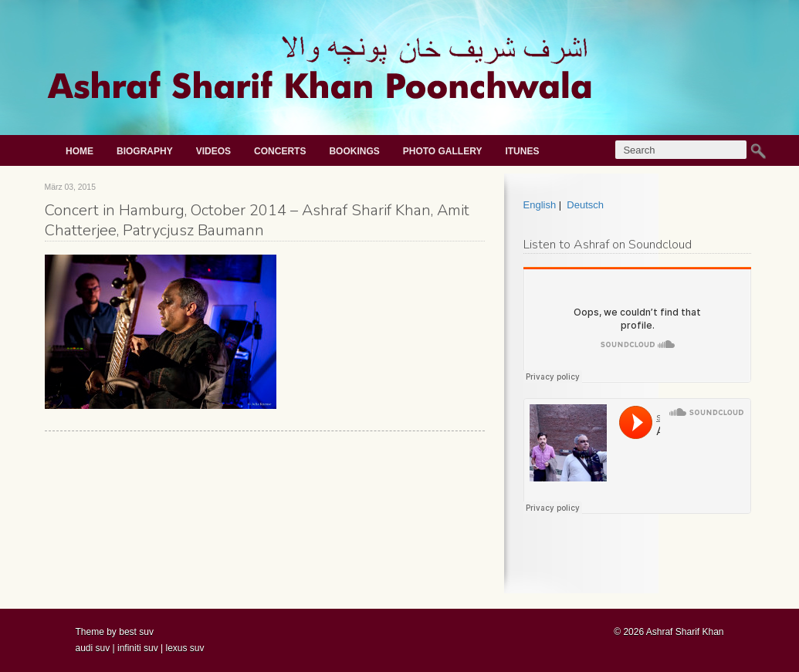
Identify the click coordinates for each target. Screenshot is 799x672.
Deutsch (585, 205)
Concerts (280, 151)
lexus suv (185, 648)
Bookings (354, 151)
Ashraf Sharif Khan (685, 632)
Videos (213, 151)
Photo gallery (443, 151)
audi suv (93, 648)
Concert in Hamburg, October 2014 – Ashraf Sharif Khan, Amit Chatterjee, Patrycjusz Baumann (257, 220)
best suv (136, 632)
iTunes (522, 151)
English (540, 205)
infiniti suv (138, 648)
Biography (145, 151)
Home (80, 151)
